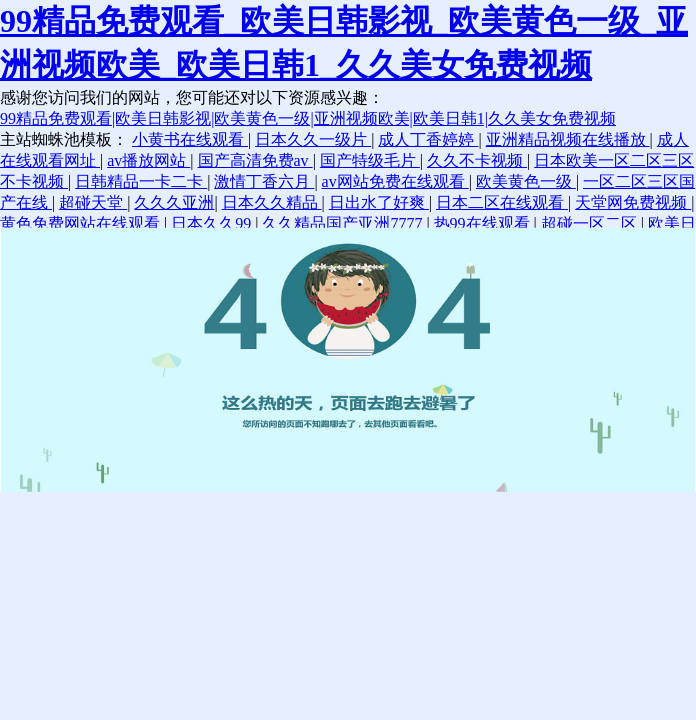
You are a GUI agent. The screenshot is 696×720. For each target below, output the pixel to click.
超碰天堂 (93, 202)
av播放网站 (148, 160)
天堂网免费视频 (633, 202)
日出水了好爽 (379, 202)
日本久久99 (213, 223)
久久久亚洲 (174, 202)
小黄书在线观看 (190, 139)
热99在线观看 (484, 223)
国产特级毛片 (370, 160)
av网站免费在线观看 (395, 181)
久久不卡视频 (477, 160)
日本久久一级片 (313, 139)
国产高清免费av (255, 160)
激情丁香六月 (264, 181)
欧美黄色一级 (526, 181)
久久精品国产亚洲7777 (344, 223)
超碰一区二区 (591, 223)
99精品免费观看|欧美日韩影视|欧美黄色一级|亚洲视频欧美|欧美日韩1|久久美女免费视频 (308, 118)
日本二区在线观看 (502, 202)
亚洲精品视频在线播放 (568, 139)
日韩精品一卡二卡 (141, 181)
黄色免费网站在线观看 (82, 223)
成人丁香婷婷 (428, 139)
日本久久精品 (272, 202)
